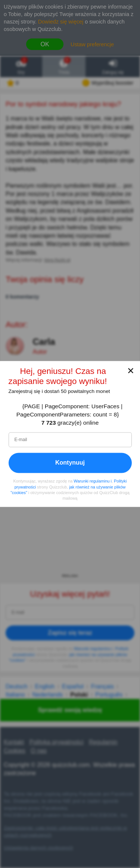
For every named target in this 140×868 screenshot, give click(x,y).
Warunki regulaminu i (93, 481)
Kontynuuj (70, 463)
